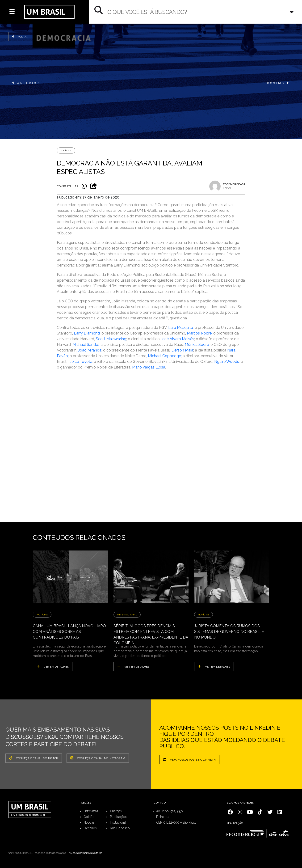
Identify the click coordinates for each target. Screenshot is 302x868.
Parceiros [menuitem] (90, 828)
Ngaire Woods (227, 362)
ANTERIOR (26, 83)
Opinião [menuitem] (89, 817)
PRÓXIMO (277, 83)
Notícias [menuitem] (89, 822)
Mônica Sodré (197, 345)
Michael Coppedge (164, 356)
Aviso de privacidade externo (85, 853)
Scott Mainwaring (111, 339)
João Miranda (90, 350)
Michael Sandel (86, 345)
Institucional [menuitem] (118, 822)
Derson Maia (182, 350)
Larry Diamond (87, 333)
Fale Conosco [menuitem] (120, 828)
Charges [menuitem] (116, 811)
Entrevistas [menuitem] (91, 811)
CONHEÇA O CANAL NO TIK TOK (34, 758)
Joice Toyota (81, 362)
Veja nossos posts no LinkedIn (189, 759)
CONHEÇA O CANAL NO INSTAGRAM (98, 758)
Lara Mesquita (181, 328)
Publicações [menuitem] (119, 817)
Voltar (20, 37)
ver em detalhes (53, 666)
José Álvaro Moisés (177, 339)
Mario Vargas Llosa (149, 367)
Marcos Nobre (199, 333)
